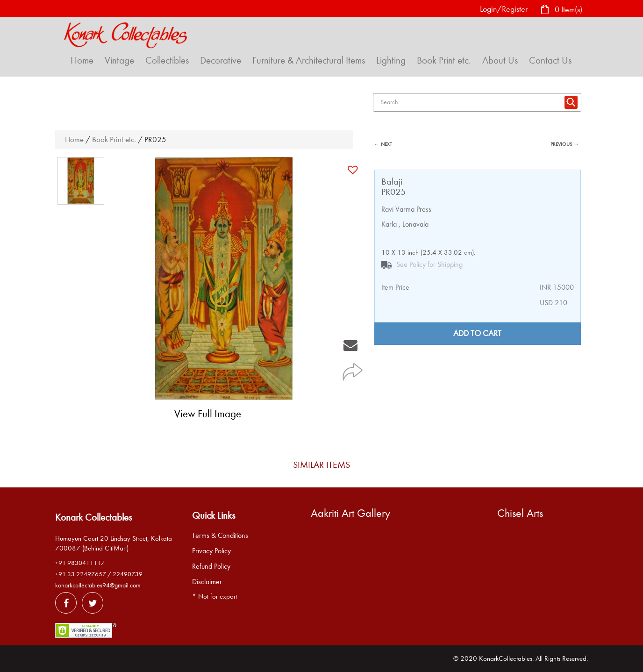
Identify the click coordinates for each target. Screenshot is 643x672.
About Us (500, 60)
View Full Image (208, 414)
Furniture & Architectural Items (309, 60)
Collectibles (167, 60)
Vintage (119, 60)
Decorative (221, 60)
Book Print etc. (444, 60)
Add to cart (477, 333)
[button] (354, 170)
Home (82, 60)
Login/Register (504, 9)
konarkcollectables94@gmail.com (98, 585)
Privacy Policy (211, 551)
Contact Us (550, 60)
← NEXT (383, 144)
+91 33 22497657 (81, 574)
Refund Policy (211, 566)
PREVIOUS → (565, 144)
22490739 (128, 574)
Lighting (391, 60)
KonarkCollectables (506, 658)
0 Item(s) (561, 10)
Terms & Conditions (220, 536)
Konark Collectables (93, 517)
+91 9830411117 (80, 563)
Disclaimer (207, 582)
